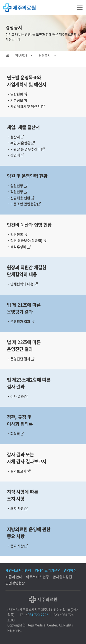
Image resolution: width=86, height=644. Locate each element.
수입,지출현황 (21, 143)
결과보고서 (19, 471)
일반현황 (17, 94)
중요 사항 (17, 546)
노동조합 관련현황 (24, 204)
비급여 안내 (14, 577)
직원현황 (17, 192)
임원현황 (17, 186)
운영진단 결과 (21, 359)
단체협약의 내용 (22, 284)
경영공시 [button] (44, 55)
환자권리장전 (62, 577)
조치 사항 (17, 508)
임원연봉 (17, 235)
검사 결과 (17, 396)
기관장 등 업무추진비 (26, 149)
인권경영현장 (15, 583)
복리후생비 (19, 247)
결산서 (15, 137)
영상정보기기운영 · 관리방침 (56, 570)
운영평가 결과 (21, 322)
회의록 (15, 434)
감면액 (15, 155)
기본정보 (17, 100)
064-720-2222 (38, 615)
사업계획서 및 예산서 (26, 106)
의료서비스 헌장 (37, 577)
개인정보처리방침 (18, 570)
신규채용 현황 (21, 198)
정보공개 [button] (21, 55)
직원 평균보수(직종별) (27, 241)
